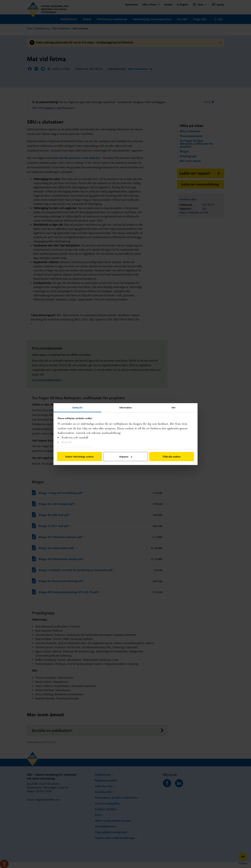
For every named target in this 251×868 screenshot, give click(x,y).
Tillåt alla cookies (172, 457)
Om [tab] (173, 407)
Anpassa (126, 457)
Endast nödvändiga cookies (80, 457)
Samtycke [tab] (77, 407)
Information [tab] (125, 407)
